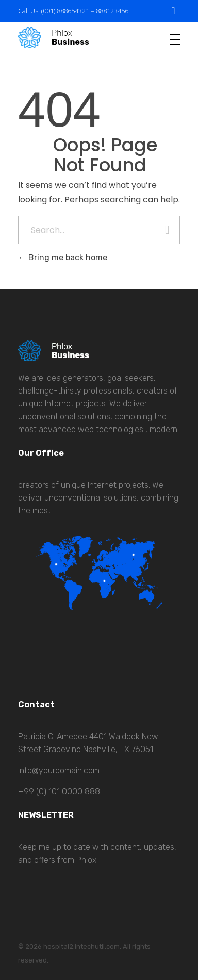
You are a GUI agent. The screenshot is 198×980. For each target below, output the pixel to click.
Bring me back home (63, 257)
